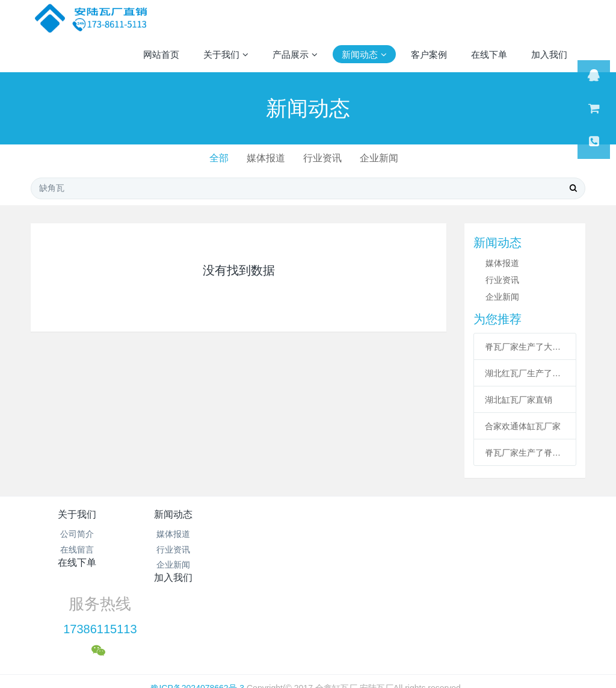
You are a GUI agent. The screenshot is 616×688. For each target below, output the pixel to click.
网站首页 (161, 54)
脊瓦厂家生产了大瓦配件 (525, 347)
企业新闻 (382, 158)
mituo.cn (383, 636)
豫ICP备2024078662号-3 (197, 606)
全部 (215, 158)
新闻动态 (170, 514)
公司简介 (77, 534)
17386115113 (470, 548)
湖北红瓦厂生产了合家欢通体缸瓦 (525, 373)
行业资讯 (323, 158)
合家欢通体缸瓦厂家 (523, 426)
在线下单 (262, 514)
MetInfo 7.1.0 (289, 636)
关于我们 (77, 514)
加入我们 (354, 514)
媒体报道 (265, 158)
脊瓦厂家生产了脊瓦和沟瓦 (525, 453)
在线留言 (77, 550)
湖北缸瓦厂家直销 (519, 400)
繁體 (308, 659)
